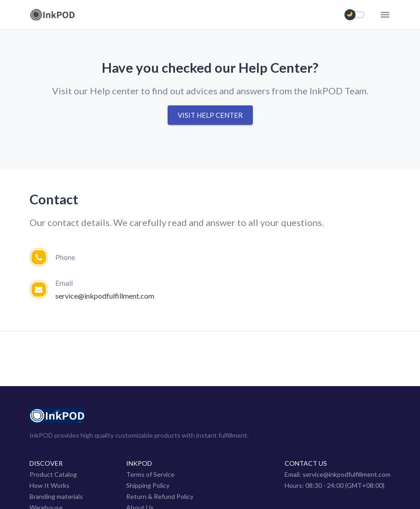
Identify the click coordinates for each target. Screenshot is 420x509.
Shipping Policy (148, 485)
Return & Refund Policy (160, 496)
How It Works (50, 485)
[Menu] (385, 15)
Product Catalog (53, 474)
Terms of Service (150, 474)
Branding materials (56, 496)
